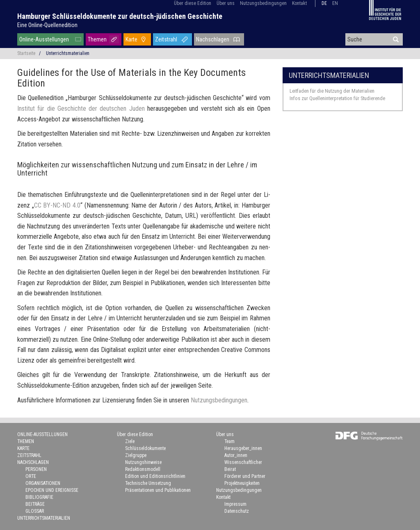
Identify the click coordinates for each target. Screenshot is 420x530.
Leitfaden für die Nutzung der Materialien (332, 91)
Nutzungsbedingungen (263, 3)
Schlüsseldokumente (145, 448)
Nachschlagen (213, 39)
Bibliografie (39, 497)
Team (229, 441)
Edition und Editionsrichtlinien (155, 476)
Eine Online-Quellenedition (47, 25)
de (324, 3)
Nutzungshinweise (143, 462)
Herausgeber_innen (243, 448)
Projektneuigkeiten (242, 483)
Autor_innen (236, 455)
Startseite (26, 53)
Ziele (130, 441)
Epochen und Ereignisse (52, 490)
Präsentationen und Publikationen (158, 490)
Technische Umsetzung (148, 483)
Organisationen (43, 483)
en (335, 3)
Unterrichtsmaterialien (329, 75)
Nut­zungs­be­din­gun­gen (219, 400)
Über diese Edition (193, 3)
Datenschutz (237, 511)
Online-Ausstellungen (44, 39)
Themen (97, 39)
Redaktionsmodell (143, 469)
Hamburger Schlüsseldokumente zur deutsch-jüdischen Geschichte (120, 16)
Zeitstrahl (166, 39)
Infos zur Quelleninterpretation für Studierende (337, 98)
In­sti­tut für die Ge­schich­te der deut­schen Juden (81, 109)
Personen (36, 469)
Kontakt (299, 3)
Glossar (35, 511)
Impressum (235, 504)
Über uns (226, 3)
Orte (31, 476)
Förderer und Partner (245, 476)
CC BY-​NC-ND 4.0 (57, 205)
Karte (131, 39)
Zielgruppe (136, 455)
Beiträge (35, 504)
